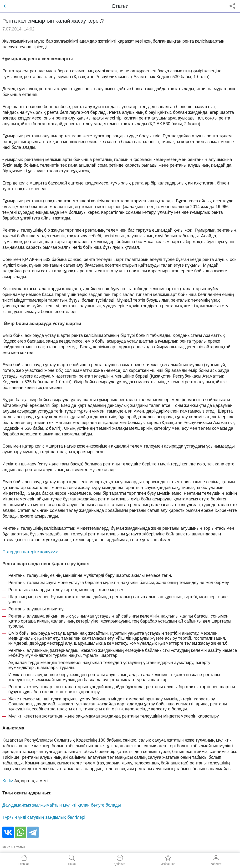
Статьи (19, 847)
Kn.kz (8, 781)
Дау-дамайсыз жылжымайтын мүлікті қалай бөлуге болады (62, 805)
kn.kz (6, 847)
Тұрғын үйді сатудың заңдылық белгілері (44, 817)
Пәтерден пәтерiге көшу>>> (30, 552)
